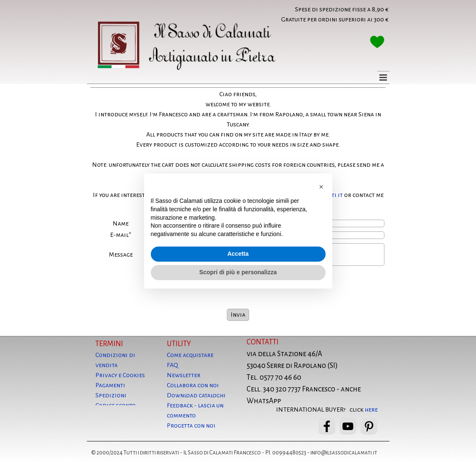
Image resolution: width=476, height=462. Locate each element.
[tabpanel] (317, 14)
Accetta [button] (238, 254)
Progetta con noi (191, 425)
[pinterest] (369, 426)
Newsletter (184, 375)
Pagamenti (110, 385)
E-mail (121, 235)
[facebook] (327, 426)
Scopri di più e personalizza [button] (238, 272)
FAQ (172, 365)
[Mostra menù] (383, 77)
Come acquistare (190, 355)
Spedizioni (111, 395)
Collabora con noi (193, 385)
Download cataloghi (196, 395)
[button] (321, 187)
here (371, 409)
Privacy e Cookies (120, 375)
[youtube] (348, 426)
